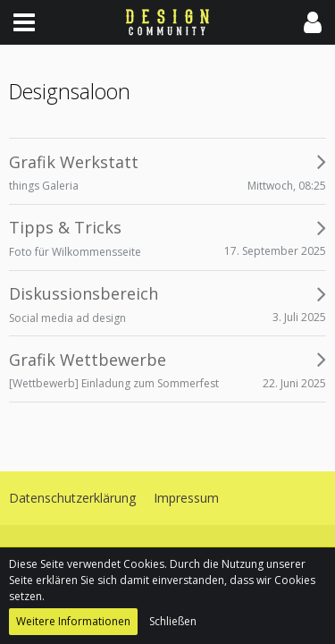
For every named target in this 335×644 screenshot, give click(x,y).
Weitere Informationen (73, 621)
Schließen (173, 621)
